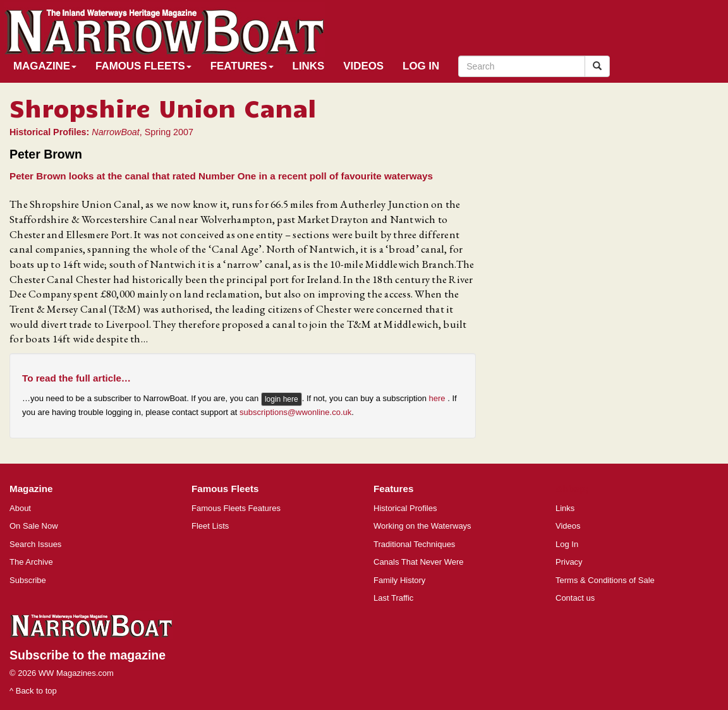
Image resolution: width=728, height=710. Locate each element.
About (20, 508)
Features (242, 66)
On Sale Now (34, 526)
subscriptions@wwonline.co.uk (295, 412)
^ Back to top (33, 691)
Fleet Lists (210, 526)
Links (309, 66)
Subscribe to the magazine (88, 655)
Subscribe (28, 580)
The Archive (31, 562)
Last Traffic (393, 598)
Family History (399, 580)
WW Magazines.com (76, 673)
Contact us (575, 598)
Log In (421, 66)
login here (282, 399)
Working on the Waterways (422, 526)
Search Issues (35, 544)
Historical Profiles (405, 508)
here (439, 398)
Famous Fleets (143, 66)
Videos (363, 66)
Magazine (45, 66)
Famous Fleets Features (236, 508)
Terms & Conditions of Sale (605, 580)
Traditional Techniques (414, 544)
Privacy (569, 562)
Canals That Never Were (419, 562)
